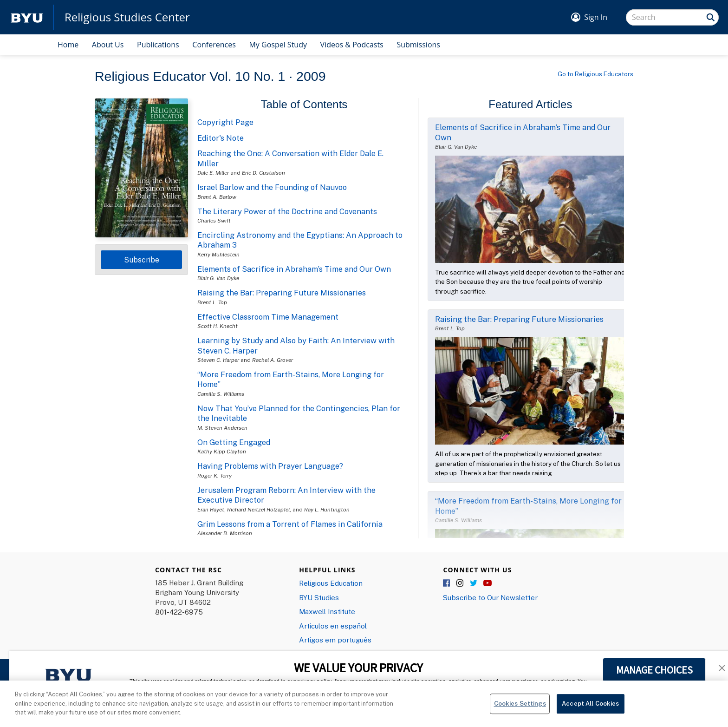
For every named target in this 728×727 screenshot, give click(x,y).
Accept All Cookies (590, 708)
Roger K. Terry (214, 475)
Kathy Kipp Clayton (222, 451)
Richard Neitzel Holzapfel (258, 509)
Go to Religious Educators (595, 74)
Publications (158, 45)
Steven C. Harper (218, 360)
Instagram (461, 583)
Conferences (214, 45)
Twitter (474, 583)
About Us (108, 45)
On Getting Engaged (234, 442)
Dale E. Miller (213, 173)
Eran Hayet (211, 509)
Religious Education (331, 583)
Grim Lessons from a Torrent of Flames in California (290, 524)
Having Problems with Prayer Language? (270, 466)
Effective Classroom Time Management (268, 317)
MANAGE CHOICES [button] (654, 670)
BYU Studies (319, 597)
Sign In (596, 17)
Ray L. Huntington (327, 509)
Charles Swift (214, 220)
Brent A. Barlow (217, 197)
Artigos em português (335, 640)
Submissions (418, 45)
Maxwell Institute (327, 611)
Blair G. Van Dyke (218, 278)
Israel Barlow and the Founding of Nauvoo (272, 187)
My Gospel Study (278, 45)
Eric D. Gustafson (263, 173)
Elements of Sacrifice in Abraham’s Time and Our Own (294, 269)
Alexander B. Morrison (225, 533)
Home (68, 45)
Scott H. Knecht (218, 326)
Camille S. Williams (221, 394)
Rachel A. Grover (273, 360)
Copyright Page (225, 122)
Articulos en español (333, 626)
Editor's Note (221, 138)
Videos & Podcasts (352, 45)
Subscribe (142, 260)
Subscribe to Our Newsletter (490, 597)
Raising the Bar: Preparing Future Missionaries (282, 293)
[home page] (27, 17)
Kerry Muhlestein (218, 254)
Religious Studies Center (127, 17)
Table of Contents (304, 104)
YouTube (487, 583)
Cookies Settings (520, 708)
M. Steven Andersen (222, 428)
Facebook (447, 583)
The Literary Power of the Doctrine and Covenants (287, 211)
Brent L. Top (212, 302)
